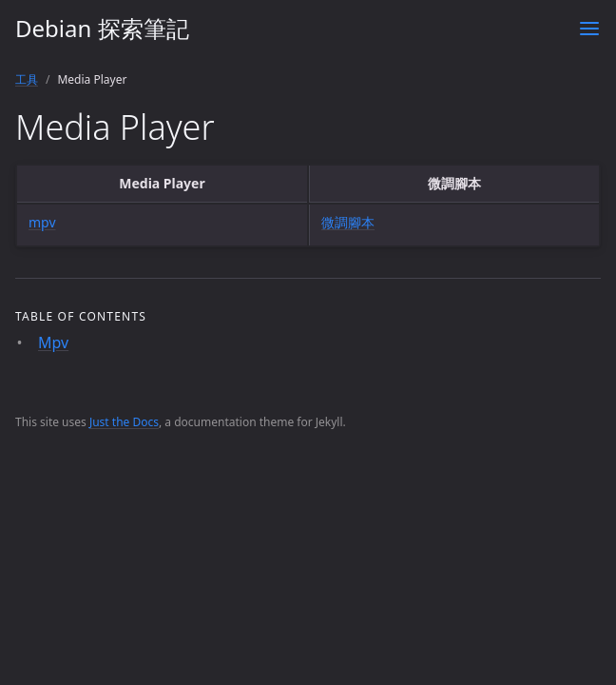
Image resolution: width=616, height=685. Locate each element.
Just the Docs (124, 422)
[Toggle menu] (589, 29)
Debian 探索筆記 (102, 28)
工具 (27, 79)
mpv (42, 222)
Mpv (53, 342)
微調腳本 (348, 222)
